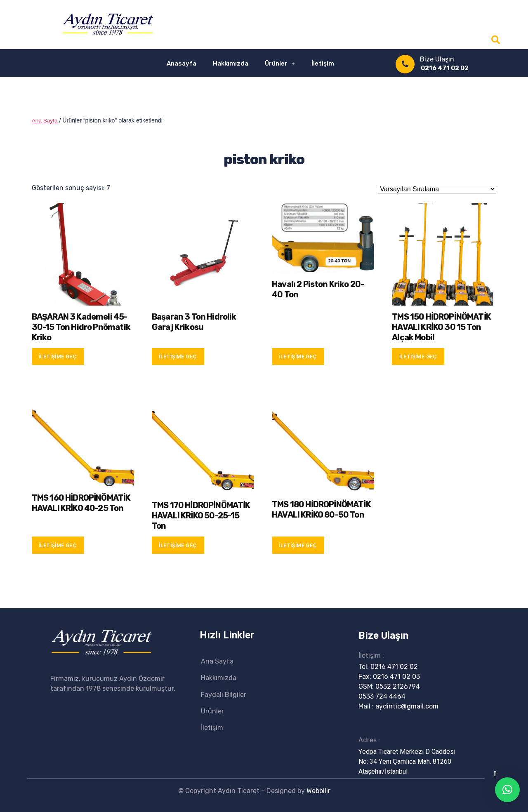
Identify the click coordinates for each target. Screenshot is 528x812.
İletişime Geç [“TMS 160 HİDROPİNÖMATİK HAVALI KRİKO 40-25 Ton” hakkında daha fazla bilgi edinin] (58, 545)
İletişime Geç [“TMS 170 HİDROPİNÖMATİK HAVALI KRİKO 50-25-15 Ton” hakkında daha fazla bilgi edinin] (178, 545)
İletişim (323, 64)
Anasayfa (181, 64)
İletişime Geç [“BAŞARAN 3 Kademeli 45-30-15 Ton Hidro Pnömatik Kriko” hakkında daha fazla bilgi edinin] (58, 356)
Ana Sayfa (45, 120)
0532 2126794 (398, 686)
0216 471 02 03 (396, 676)
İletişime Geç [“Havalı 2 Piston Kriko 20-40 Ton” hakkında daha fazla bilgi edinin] (298, 356)
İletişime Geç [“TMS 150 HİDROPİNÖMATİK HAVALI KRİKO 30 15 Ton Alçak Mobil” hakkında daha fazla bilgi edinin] (418, 356)
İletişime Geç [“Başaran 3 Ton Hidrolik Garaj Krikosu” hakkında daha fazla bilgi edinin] (178, 356)
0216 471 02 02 (445, 68)
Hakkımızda (231, 64)
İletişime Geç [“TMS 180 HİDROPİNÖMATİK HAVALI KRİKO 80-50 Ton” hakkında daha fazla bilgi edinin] (298, 545)
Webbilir (318, 790)
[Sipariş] (437, 189)
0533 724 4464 (382, 696)
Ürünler (280, 63)
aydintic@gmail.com (407, 706)
